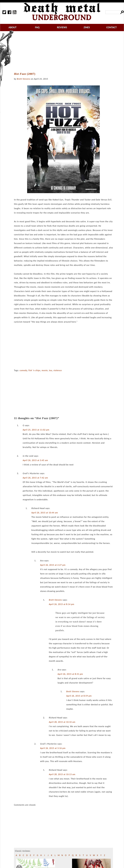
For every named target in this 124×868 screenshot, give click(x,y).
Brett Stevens (24, 79)
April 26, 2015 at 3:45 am (35, 460)
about (12, 27)
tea (50, 370)
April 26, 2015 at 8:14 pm (62, 604)
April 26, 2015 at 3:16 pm (53, 748)
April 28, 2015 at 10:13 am (62, 774)
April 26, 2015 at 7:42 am (35, 478)
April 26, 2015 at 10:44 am (45, 513)
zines (87, 27)
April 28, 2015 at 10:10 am (62, 722)
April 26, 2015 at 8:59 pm (79, 696)
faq (37, 27)
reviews (62, 27)
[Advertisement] (65, 52)
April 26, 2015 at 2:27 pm (53, 565)
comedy (23, 370)
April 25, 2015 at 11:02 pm (36, 430)
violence (58, 370)
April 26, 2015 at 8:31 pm (70, 674)
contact (112, 27)
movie (45, 370)
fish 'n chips (34, 370)
